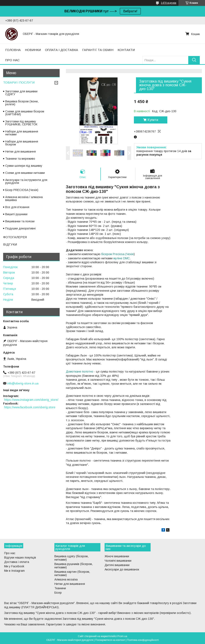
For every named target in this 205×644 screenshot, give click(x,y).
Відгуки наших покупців (20, 557)
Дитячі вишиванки (117, 565)
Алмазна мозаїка (66, 579)
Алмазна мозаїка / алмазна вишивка (24, 199)
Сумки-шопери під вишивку (24, 166)
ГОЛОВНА (13, 50)
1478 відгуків (169, 3)
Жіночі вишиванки (117, 556)
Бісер (58, 593)
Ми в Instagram (14, 571)
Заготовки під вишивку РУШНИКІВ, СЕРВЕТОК (21, 123)
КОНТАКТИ (126, 50)
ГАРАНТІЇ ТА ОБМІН (98, 50)
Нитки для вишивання (20, 151)
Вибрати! (130, 11)
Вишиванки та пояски (20, 221)
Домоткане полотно (80, 372)
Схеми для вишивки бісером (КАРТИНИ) (25, 113)
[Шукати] (194, 60)
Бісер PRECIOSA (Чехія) (22, 190)
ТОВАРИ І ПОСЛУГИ (19, 82)
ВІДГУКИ (10, 244)
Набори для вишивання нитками (22, 133)
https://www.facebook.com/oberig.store (30, 407)
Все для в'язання (17, 207)
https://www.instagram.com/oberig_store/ (31, 400)
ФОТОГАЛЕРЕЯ (15, 237)
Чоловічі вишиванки (118, 561)
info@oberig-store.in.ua (23, 383)
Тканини (60, 588)
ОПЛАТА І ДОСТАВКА (61, 50)
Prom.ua (122, 636)
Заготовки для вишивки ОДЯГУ (21, 93)
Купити (153, 120)
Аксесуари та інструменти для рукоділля (26, 181)
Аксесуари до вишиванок (122, 569)
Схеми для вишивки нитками (25, 173)
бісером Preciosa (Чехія (117, 254)
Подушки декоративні (20, 228)
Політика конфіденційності (143, 640)
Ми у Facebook (14, 566)
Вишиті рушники (16, 214)
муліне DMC (122, 258)
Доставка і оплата (17, 562)
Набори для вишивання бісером (22, 143)
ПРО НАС (12, 60)
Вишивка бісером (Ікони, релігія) (22, 103)
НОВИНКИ (33, 50)
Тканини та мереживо (20, 159)
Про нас (10, 553)
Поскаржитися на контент (110, 640)
